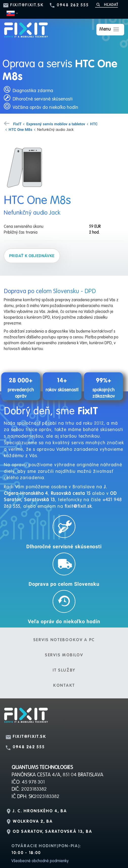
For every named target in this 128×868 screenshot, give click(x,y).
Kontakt (64, 686)
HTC (94, 124)
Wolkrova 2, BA (33, 822)
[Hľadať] (106, 4)
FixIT (17, 124)
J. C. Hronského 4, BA (40, 811)
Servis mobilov (64, 655)
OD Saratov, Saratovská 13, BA (52, 832)
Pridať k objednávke (32, 256)
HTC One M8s (20, 129)
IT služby (64, 671)
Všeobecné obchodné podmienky (40, 861)
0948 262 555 (73, 5)
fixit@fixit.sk (27, 5)
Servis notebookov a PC (64, 640)
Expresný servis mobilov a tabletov (56, 124)
